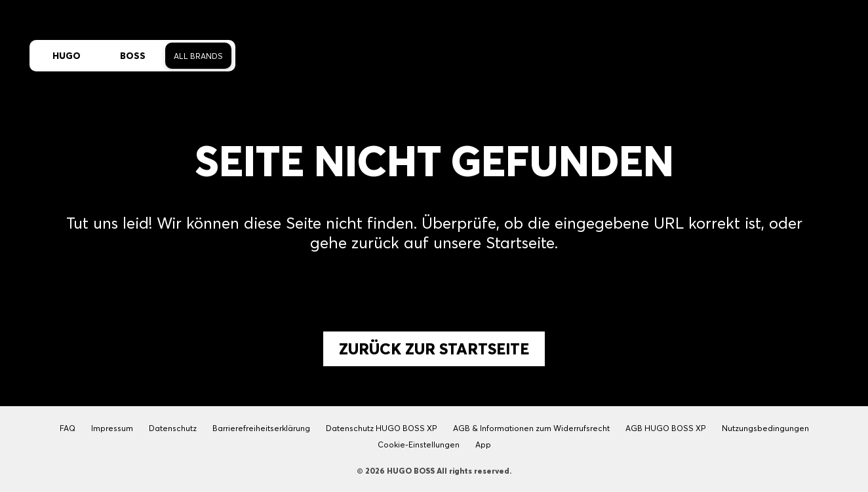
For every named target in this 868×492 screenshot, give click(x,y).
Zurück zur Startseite (434, 349)
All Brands (198, 56)
